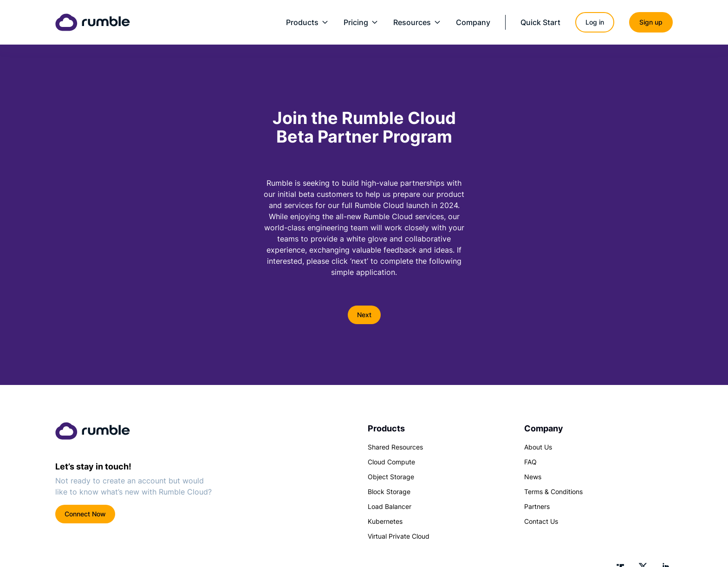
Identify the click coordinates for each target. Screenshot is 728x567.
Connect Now (85, 514)
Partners (537, 506)
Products (307, 22)
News (533, 477)
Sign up (651, 22)
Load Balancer (390, 506)
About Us (538, 447)
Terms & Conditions (553, 492)
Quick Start (540, 22)
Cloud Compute (391, 462)
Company (473, 22)
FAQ (530, 462)
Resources (417, 22)
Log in (595, 22)
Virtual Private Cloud (399, 536)
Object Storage (391, 477)
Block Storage (389, 492)
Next (364, 315)
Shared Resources (395, 447)
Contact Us (541, 521)
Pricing (361, 22)
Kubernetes (385, 521)
